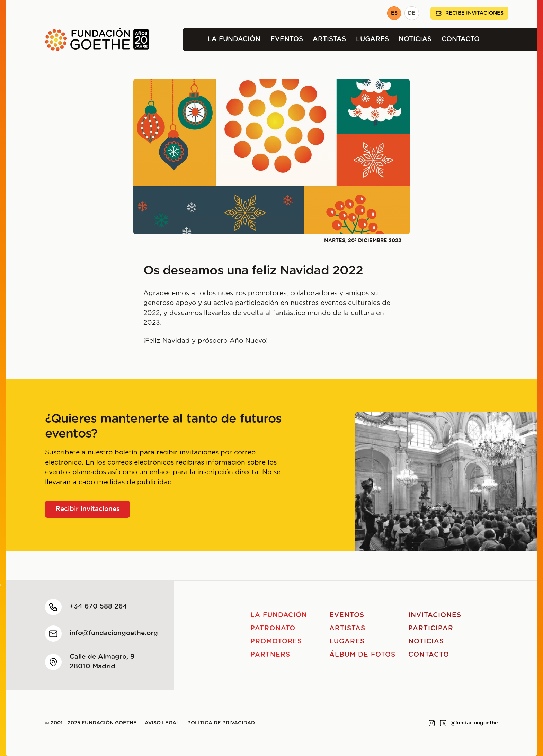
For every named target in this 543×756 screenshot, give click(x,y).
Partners (270, 655)
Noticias (415, 39)
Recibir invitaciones (88, 509)
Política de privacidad (221, 723)
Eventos (287, 39)
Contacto (461, 39)
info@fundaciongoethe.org (114, 633)
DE (412, 13)
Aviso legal (162, 723)
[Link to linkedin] (443, 723)
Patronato (273, 628)
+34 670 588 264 (98, 607)
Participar (431, 628)
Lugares (372, 39)
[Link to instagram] (432, 723)
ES (394, 13)
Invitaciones (435, 615)
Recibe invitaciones (469, 13)
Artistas (329, 39)
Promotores (276, 642)
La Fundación (234, 39)
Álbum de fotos (362, 655)
